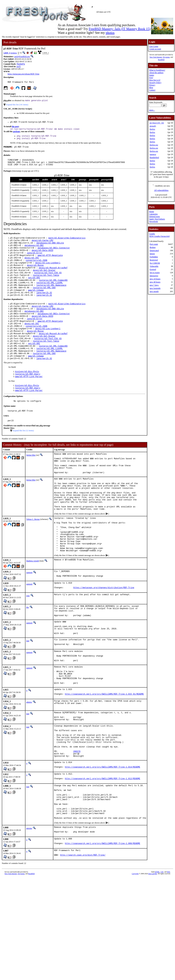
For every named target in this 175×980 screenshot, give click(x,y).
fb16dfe (21, 64)
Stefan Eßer (31, 479)
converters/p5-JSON (37, 268)
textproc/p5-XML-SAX (44, 299)
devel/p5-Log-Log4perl (48, 271)
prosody (153, 126)
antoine (29, 904)
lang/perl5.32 (44, 305)
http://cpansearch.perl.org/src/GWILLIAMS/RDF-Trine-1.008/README (103, 922)
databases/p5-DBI (34, 251)
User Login (154, 46)
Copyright (135, 952)
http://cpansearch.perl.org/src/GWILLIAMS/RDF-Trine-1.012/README (103, 848)
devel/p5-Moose (35, 274)
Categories (153, 214)
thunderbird (154, 158)
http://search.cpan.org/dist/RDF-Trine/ (83, 934)
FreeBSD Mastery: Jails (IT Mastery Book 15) (120, 29)
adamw (29, 760)
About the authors (156, 73)
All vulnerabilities (161, 190)
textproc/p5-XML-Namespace (51, 296)
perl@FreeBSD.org (22, 57)
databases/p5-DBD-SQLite (50, 248)
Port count (154, 244)
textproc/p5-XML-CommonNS (53, 291)
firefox (152, 129)
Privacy (152, 85)
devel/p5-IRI (32, 265)
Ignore (152, 254)
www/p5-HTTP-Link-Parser (29, 398)
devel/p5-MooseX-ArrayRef (53, 277)
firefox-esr (154, 145)
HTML (157, 950)
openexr (153, 154)
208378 (77, 817)
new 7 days (154, 285)
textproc (14, 53)
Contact (152, 90)
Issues (152, 75)
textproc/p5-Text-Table (46, 285)
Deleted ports (154, 217)
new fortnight (155, 288)
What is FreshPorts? (157, 70)
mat (28, 691)
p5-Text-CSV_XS (157, 123)
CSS (162, 950)
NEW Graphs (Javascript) (159, 236)
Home (152, 212)
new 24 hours (155, 279)
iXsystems (166, 57)
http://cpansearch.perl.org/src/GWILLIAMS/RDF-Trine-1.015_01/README (104, 752)
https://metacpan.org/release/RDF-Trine (23, 74)
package (16, 133)
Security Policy (155, 83)
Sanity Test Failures (157, 219)
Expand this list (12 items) (23, 454)
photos (110, 33)
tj (27, 748)
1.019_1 (7, 53)
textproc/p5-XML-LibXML (49, 294)
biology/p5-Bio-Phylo (27, 392)
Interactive (154, 276)
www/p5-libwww (36, 302)
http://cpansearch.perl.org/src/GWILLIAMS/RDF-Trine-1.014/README (103, 835)
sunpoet (29, 615)
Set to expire (155, 273)
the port (15, 128)
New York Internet (156, 57)
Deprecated (154, 251)
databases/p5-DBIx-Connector (54, 254)
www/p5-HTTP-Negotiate (50, 263)
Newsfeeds (153, 221)
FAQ (151, 78)
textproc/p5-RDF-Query (28, 395)
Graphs (152, 234)
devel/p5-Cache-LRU (43, 246)
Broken (153, 247)
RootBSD (161, 60)
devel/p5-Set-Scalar (44, 279)
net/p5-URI (34, 288)
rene (28, 640)
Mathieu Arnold (33, 603)
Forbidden (154, 257)
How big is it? (155, 80)
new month (154, 291)
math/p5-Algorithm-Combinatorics (67, 243)
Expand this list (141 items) (17, 106)
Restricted (154, 260)
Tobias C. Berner (33, 554)
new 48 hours (155, 282)
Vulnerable (154, 266)
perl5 (19, 67)
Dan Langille (153, 952)
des (28, 652)
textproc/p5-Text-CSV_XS (48, 282)
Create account (155, 49)
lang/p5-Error (35, 260)
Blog (151, 88)
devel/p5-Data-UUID (43, 257)
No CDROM (155, 263)
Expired (153, 269)
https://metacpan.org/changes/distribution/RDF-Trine (104, 632)
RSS (169, 950)
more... (152, 110)
